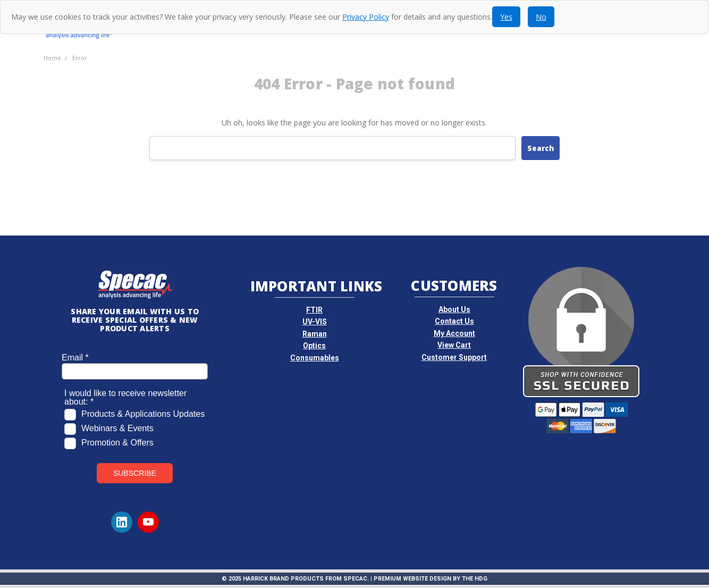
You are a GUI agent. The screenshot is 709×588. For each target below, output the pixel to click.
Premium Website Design (412, 579)
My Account (454, 333)
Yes (506, 17)
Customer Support (454, 357)
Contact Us (454, 321)
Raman (315, 334)
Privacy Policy (366, 17)
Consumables (315, 358)
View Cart (454, 345)
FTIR (314, 310)
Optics (314, 346)
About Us (454, 309)
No (541, 17)
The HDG (475, 579)
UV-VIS (315, 322)
